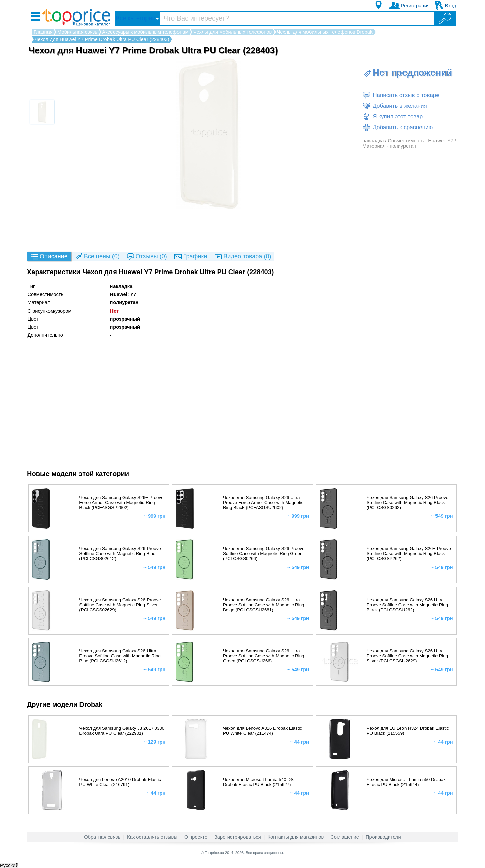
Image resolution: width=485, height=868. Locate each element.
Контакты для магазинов (296, 837)
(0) (97, 257)
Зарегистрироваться (238, 837)
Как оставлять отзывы (152, 837)
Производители (383, 837)
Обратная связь (102, 837)
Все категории (135, 18)
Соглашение (345, 837)
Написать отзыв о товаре (401, 95)
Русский (9, 865)
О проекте (196, 837)
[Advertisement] (243, 230)
